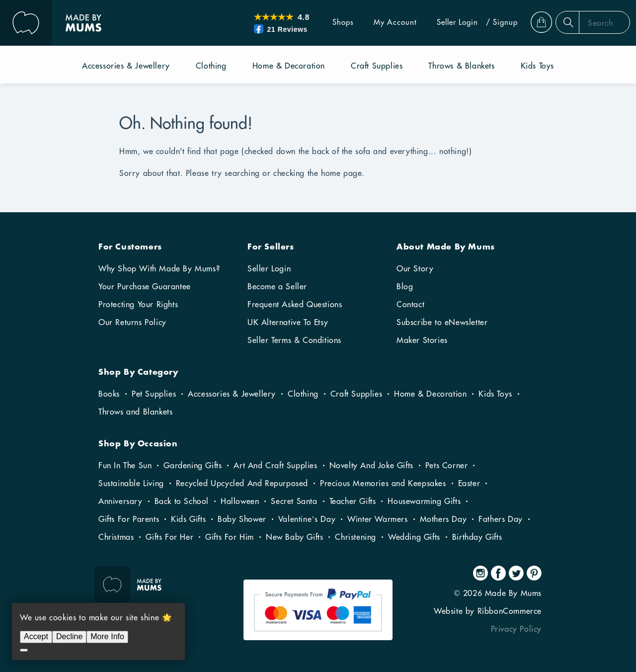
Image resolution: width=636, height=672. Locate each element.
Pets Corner (447, 466)
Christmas (116, 537)
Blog (405, 287)
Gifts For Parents (129, 519)
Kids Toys (495, 394)
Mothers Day (443, 519)
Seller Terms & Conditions (294, 340)
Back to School (182, 502)
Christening (356, 537)
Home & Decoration (430, 394)
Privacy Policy (516, 629)
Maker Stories (422, 340)
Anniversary (120, 502)
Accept (36, 636)
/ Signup (485, 23)
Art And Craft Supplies (275, 466)
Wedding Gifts (414, 537)
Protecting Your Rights (138, 305)
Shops (326, 23)
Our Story (415, 269)
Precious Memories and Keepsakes (383, 484)
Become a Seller (277, 287)
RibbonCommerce (510, 611)
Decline (69, 636)
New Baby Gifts (294, 537)
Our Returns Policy (132, 323)
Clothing (303, 394)
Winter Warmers (377, 519)
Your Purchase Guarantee (145, 287)
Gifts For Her (169, 537)
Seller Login (440, 23)
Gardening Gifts (193, 466)
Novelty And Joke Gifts (371, 466)
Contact (410, 305)
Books (109, 394)
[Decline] (24, 650)
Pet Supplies (154, 394)
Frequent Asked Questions (295, 305)
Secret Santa (294, 502)
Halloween (240, 502)
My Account (378, 23)
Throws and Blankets (135, 412)
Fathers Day (501, 519)
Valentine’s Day (307, 519)
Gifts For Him (230, 537)
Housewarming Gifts (424, 502)
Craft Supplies (356, 394)
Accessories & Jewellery (232, 394)
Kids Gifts (188, 519)
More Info (107, 636)
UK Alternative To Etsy (288, 323)
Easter (469, 484)
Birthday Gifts (477, 537)
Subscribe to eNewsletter (442, 323)
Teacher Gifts (353, 502)
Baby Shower (242, 519)
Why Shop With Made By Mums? (159, 269)
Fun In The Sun (125, 466)
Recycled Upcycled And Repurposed (242, 484)
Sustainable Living (131, 484)
